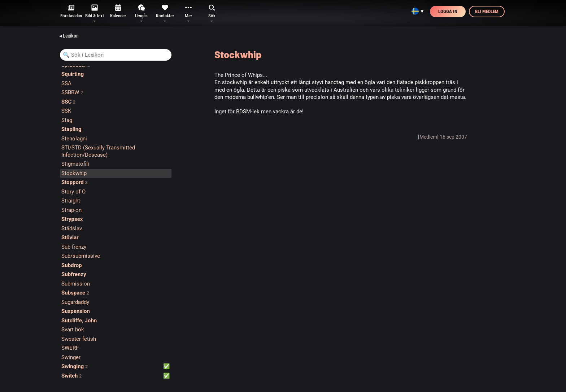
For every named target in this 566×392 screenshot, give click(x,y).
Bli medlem (487, 11)
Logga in (448, 11)
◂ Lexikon (69, 36)
